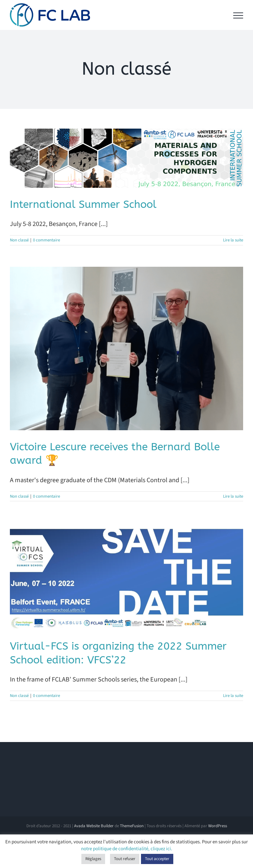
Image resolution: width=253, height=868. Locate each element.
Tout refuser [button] (125, 859)
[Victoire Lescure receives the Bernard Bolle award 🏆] (126, 348)
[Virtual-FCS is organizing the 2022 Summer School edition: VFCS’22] (126, 576)
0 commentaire (46, 240)
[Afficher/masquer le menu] (238, 15)
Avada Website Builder (94, 826)
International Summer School (83, 204)
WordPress (218, 826)
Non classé (19, 240)
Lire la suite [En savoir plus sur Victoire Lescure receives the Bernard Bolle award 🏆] (233, 496)
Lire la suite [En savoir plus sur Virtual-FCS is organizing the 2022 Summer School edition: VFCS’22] (233, 696)
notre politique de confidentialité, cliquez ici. (127, 849)
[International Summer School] (126, 158)
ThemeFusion (132, 826)
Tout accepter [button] (157, 859)
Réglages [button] (93, 859)
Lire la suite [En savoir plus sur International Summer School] (233, 240)
